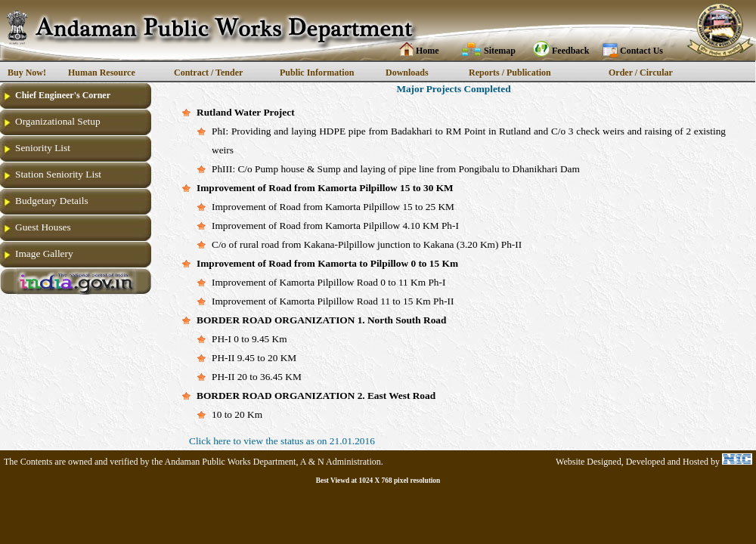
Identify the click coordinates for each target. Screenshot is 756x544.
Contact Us (641, 51)
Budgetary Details (52, 201)
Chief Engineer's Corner (63, 95)
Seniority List (43, 148)
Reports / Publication (510, 73)
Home (428, 51)
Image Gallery (44, 253)
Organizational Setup (58, 121)
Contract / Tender (208, 73)
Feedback (570, 51)
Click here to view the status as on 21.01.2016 (282, 441)
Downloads (407, 73)
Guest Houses (43, 227)
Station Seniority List (58, 174)
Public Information (317, 73)
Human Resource (102, 73)
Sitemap (500, 51)
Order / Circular (641, 73)
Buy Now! (27, 73)
